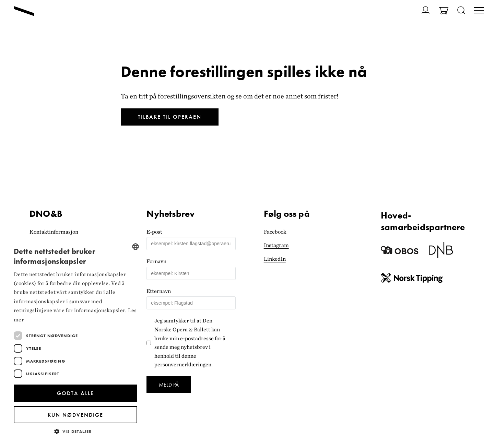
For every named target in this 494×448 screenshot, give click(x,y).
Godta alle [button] (75, 393)
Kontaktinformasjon (54, 232)
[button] (75, 431)
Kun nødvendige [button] (75, 415)
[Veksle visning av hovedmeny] (479, 11)
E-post (154, 232)
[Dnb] (441, 253)
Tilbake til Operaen (170, 117)
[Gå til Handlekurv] (444, 11)
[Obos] (400, 253)
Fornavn (156, 261)
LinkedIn (275, 259)
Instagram (276, 245)
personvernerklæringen (183, 364)
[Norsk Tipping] (412, 279)
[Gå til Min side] (421, 10)
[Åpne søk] (461, 11)
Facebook (275, 232)
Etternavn (159, 291)
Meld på (169, 385)
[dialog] (75, 340)
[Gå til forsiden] (24, 11)
